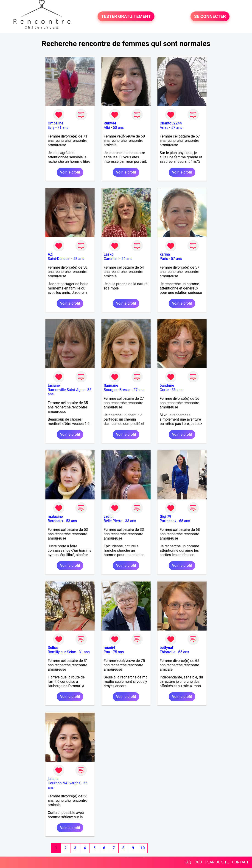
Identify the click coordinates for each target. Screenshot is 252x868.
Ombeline (56, 123)
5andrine (167, 385)
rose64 (109, 648)
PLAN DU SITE (217, 862)
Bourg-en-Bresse (117, 390)
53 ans (72, 521)
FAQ (188, 862)
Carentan (111, 259)
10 (143, 848)
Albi (107, 128)
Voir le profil (70, 172)
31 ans (84, 652)
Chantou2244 (171, 123)
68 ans (185, 521)
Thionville (168, 652)
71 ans (63, 128)
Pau (107, 652)
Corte (164, 390)
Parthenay (168, 521)
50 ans (118, 128)
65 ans (184, 652)
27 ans (139, 390)
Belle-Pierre (113, 521)
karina (165, 254)
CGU (198, 862)
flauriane (111, 385)
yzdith (109, 517)
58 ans (79, 259)
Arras (164, 128)
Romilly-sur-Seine (62, 652)
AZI (51, 254)
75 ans (118, 652)
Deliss (53, 648)
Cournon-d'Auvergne (64, 783)
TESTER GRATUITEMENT (126, 16)
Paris (164, 259)
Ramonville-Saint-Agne (66, 390)
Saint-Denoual (59, 259)
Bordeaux (55, 521)
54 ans (127, 259)
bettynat (167, 648)
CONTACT (240, 862)
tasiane (54, 385)
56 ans (177, 390)
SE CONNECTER (210, 16)
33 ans (131, 521)
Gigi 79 (165, 517)
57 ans (177, 128)
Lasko (109, 254)
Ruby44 (110, 123)
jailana (53, 779)
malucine (55, 517)
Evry (51, 128)
